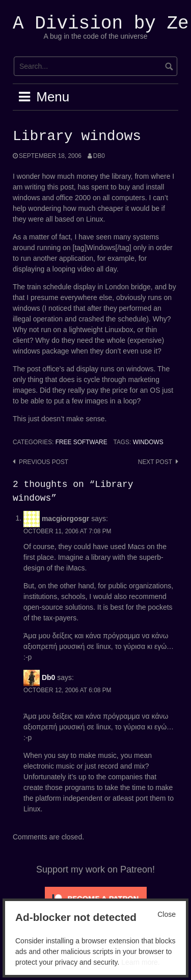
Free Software (81, 442)
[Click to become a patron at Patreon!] (96, 898)
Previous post (44, 462)
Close (167, 914)
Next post (155, 462)
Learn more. (140, 962)
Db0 (99, 156)
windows (148, 442)
